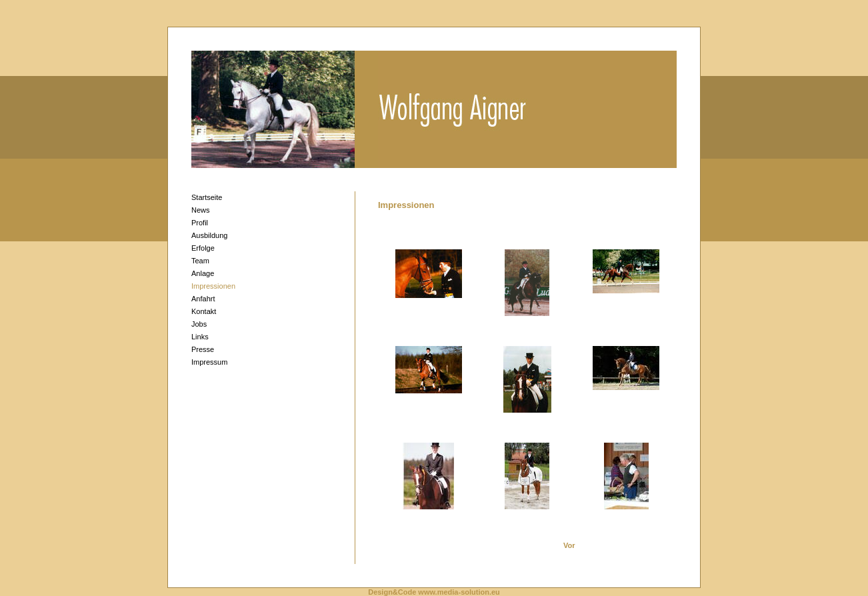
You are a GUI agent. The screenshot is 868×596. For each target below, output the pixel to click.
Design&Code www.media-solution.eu (434, 592)
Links (200, 337)
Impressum (209, 362)
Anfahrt (203, 299)
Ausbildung (209, 235)
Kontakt (204, 311)
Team (200, 261)
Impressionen (213, 286)
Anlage (203, 273)
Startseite (207, 197)
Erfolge (203, 248)
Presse (203, 349)
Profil (200, 223)
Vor (569, 545)
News (201, 210)
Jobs (199, 324)
